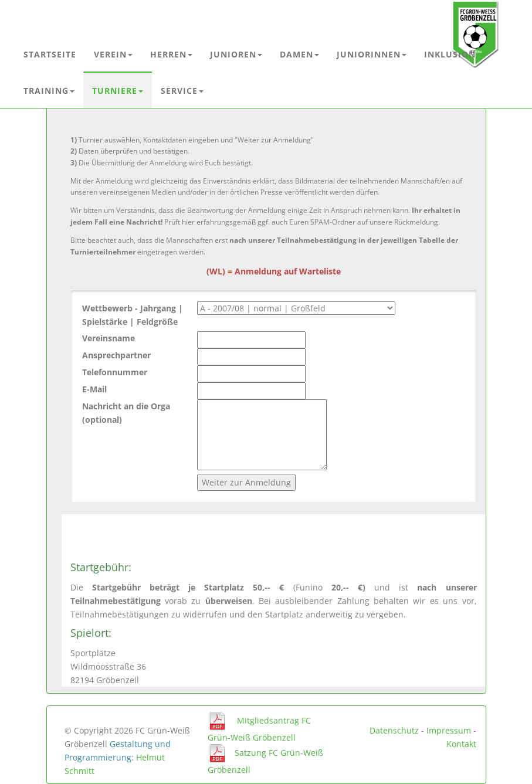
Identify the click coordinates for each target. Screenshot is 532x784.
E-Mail (94, 389)
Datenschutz (394, 730)
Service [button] (182, 91)
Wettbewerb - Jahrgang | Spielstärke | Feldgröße (133, 315)
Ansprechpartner (116, 355)
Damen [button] (299, 54)
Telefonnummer (115, 372)
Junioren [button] (236, 54)
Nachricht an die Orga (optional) (126, 413)
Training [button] (49, 91)
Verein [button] (113, 54)
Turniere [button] (118, 91)
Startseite (50, 54)
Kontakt (461, 744)
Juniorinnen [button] (372, 54)
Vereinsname (109, 338)
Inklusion (450, 54)
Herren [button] (171, 54)
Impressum (449, 730)
